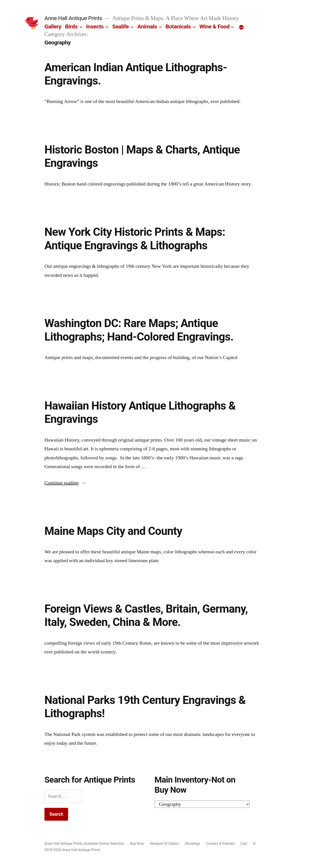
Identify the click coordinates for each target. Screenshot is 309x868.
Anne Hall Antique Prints (73, 18)
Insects (95, 26)
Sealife (120, 26)
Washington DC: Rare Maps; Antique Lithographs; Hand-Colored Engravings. (139, 330)
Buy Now (137, 844)
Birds (71, 26)
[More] (241, 27)
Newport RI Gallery (165, 844)
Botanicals (178, 26)
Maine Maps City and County (113, 531)
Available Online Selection (104, 844)
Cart (244, 844)
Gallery (53, 26)
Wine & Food (214, 26)
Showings (193, 844)
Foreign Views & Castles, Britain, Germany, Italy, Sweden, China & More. (146, 615)
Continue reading (65, 483)
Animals (147, 26)
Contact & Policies (220, 844)
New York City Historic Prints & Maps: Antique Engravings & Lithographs (135, 239)
